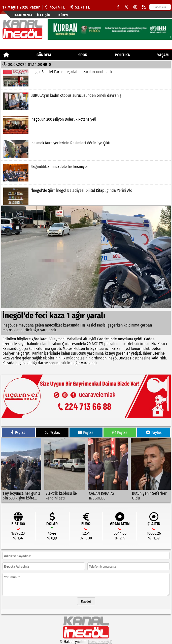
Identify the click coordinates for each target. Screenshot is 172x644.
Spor (83, 55)
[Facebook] (118, 7)
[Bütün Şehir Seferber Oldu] (151, 470)
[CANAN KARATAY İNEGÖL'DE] (108, 470)
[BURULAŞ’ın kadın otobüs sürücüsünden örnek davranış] (86, 101)
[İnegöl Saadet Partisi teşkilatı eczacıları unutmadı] (86, 78)
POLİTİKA (122, 55)
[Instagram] (135, 7)
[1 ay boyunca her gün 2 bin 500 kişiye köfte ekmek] (21, 470)
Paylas (18, 432)
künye (64, 15)
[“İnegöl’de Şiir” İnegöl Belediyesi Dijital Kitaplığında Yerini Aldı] (86, 196)
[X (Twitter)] (126, 7)
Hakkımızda (23, 15)
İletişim (44, 15)
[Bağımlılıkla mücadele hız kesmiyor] (86, 172)
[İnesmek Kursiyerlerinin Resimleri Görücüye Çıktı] (86, 149)
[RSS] (144, 7)
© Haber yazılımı (86, 642)
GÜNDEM (44, 55)
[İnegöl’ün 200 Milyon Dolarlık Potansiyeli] (86, 125)
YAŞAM (163, 55)
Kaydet (86, 601)
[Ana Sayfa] (6, 55)
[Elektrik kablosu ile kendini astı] (64, 470)
